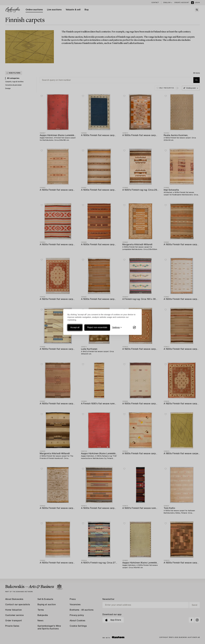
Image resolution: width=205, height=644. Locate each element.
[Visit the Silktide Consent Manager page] (134, 327)
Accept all (75, 327)
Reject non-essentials (97, 327)
